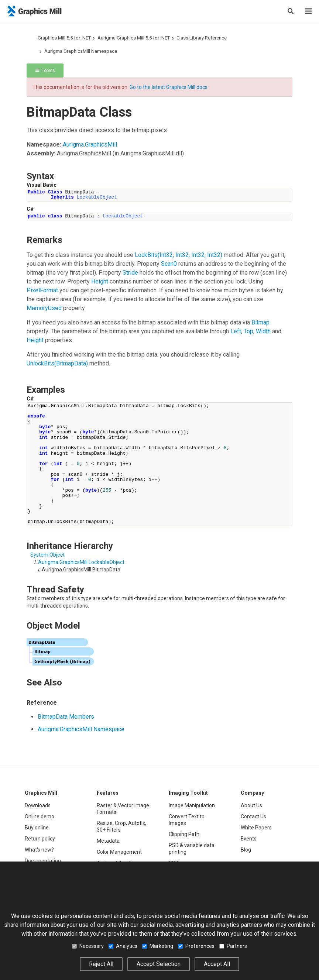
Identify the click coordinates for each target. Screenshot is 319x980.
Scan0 (169, 264)
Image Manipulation (192, 805)
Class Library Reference (202, 38)
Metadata (108, 841)
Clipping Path (184, 834)
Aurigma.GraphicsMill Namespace (81, 51)
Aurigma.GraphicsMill (90, 145)
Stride (130, 273)
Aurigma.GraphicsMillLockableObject (81, 562)
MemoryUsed (44, 308)
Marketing (158, 946)
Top (248, 331)
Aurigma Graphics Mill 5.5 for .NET (134, 38)
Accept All (217, 964)
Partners (233, 946)
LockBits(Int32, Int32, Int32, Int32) (179, 255)
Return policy (40, 839)
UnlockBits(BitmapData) (57, 363)
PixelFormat (42, 290)
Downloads (38, 805)
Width (263, 331)
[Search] (291, 11)
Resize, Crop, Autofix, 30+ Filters (121, 826)
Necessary (88, 946)
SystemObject (47, 555)
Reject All (101, 964)
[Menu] (308, 11)
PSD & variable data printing (192, 849)
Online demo (40, 816)
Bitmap (260, 322)
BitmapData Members (66, 717)
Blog (246, 850)
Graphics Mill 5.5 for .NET (64, 38)
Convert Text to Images (187, 820)
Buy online (37, 828)
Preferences (196, 946)
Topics (45, 71)
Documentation (43, 861)
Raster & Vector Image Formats (123, 809)
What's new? (39, 850)
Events (249, 839)
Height (100, 281)
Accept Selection (159, 964)
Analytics (123, 946)
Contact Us (253, 816)
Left (236, 331)
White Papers (256, 828)
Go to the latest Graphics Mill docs (169, 87)
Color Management (119, 852)
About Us (251, 805)
